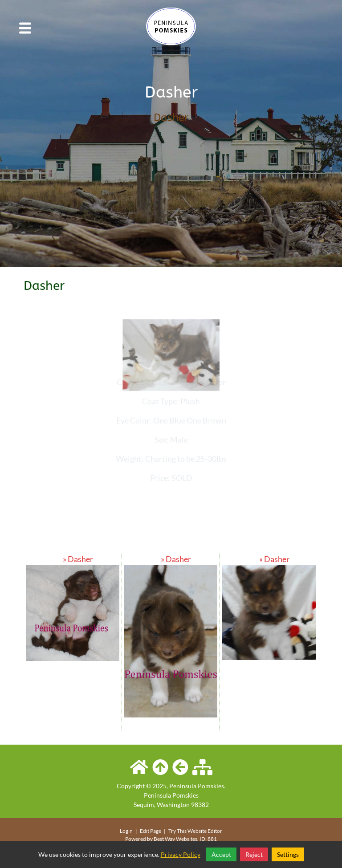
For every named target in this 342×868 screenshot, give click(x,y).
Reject (254, 854)
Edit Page (151, 831)
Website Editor (205, 831)
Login (126, 831)
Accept (221, 854)
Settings (288, 854)
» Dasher (73, 559)
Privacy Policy (181, 854)
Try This (177, 831)
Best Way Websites (175, 839)
